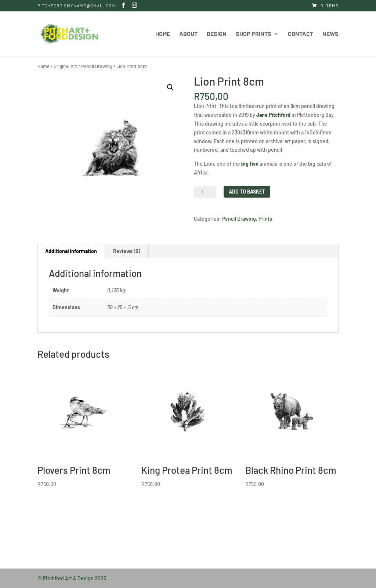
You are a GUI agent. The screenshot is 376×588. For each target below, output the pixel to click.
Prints (265, 219)
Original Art (65, 66)
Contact (301, 34)
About (188, 34)
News (330, 34)
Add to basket (247, 192)
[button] (170, 87)
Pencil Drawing (97, 66)
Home (163, 34)
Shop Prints (254, 34)
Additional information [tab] (71, 251)
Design (217, 34)
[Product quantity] (205, 192)
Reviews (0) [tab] (127, 251)
